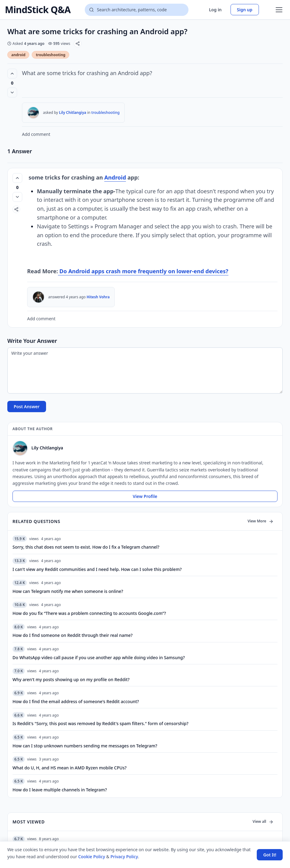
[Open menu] (279, 10)
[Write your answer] (145, 370)
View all (263, 821)
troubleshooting (50, 55)
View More (261, 521)
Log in (215, 10)
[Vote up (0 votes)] (12, 74)
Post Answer (27, 407)
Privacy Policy (124, 857)
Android (115, 177)
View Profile (145, 496)
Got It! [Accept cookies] (270, 855)
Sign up (245, 10)
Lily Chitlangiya (73, 113)
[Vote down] (12, 93)
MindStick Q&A (38, 10)
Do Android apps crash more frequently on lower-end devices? (143, 271)
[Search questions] (137, 10)
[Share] (78, 44)
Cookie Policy (91, 857)
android (18, 55)
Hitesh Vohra (98, 297)
